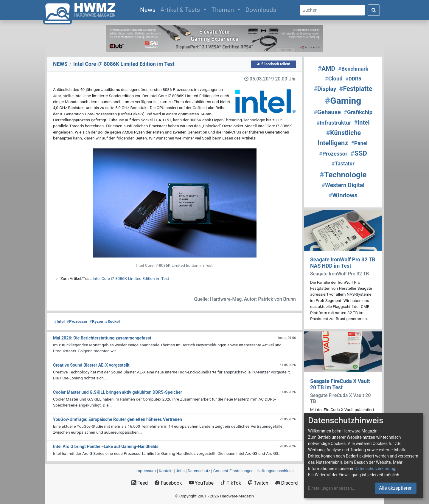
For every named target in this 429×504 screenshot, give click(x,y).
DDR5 (353, 79)
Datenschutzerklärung (375, 469)
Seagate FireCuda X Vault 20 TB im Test (340, 384)
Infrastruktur (334, 123)
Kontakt (166, 471)
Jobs (180, 471)
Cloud (334, 79)
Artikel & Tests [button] (181, 10)
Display (325, 89)
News (149, 9)
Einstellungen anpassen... (332, 488)
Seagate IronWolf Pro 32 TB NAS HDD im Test (343, 263)
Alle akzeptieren (396, 488)
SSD (359, 153)
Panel (359, 143)
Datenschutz (199, 471)
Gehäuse (327, 112)
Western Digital (343, 185)
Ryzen (96, 321)
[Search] (332, 10)
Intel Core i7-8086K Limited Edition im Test (131, 278)
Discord (287, 483)
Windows (343, 195)
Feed (140, 483)
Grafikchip (358, 112)
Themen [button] (224, 10)
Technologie (343, 175)
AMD (327, 69)
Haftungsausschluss (275, 471)
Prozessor (77, 321)
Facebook (168, 483)
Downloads (261, 10)
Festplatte (356, 89)
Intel (59, 321)
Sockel (112, 321)
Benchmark (353, 69)
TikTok (231, 483)
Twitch (258, 483)
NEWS (60, 64)
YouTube (201, 483)
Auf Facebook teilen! (274, 64)
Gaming (343, 101)
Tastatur (343, 164)
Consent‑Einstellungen (233, 471)
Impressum (146, 471)
